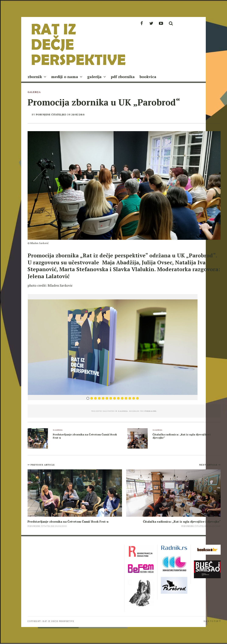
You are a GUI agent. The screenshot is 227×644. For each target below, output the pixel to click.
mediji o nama (65, 77)
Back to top (211, 621)
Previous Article (43, 465)
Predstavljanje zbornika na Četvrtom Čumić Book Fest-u (85, 436)
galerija (94, 77)
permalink (151, 411)
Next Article (209, 465)
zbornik (35, 77)
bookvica (148, 77)
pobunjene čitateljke (51, 115)
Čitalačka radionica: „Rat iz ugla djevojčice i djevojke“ (181, 436)
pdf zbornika (123, 77)
